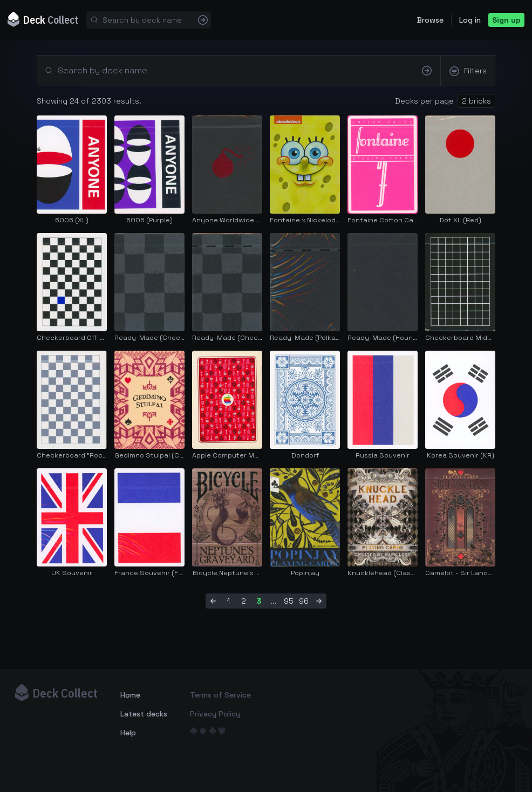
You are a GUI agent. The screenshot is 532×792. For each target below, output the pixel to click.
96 (304, 601)
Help (128, 733)
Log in (470, 20)
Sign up (506, 20)
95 (289, 601)
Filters (468, 71)
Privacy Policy (215, 714)
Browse (430, 20)
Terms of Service (220, 695)
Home (130, 695)
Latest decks (144, 714)
